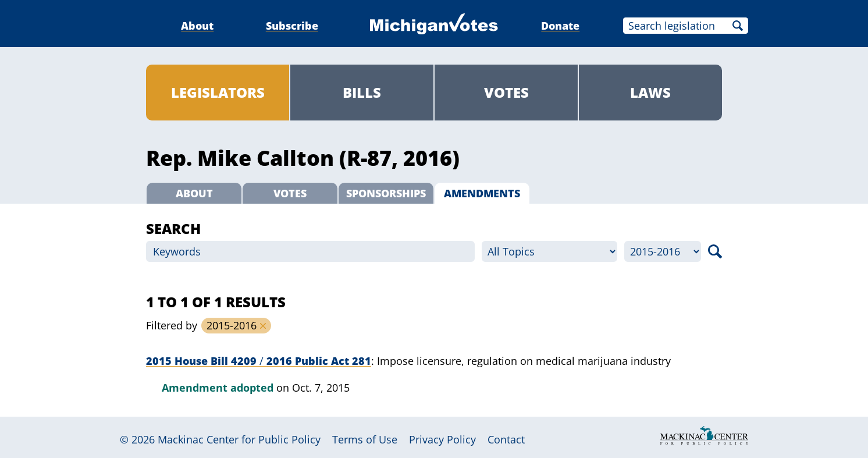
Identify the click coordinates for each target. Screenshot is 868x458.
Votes (506, 92)
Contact (506, 439)
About (197, 26)
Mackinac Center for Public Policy (239, 439)
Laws (650, 92)
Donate (560, 26)
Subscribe (292, 26)
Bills (362, 92)
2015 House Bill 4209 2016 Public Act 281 (259, 361)
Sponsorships (386, 193)
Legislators (218, 92)
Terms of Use (365, 439)
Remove (263, 326)
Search (738, 26)
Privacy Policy (442, 439)
